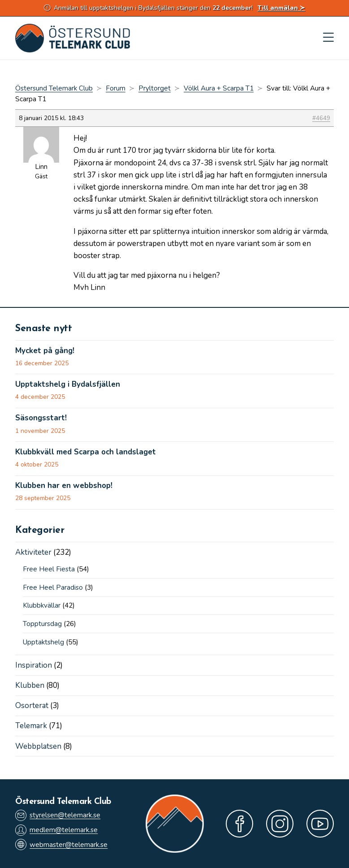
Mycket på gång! (45, 351)
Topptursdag (42, 624)
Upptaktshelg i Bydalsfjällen (68, 384)
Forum (116, 88)
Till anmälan (278, 8)
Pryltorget (155, 88)
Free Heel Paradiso (53, 587)
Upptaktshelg (43, 642)
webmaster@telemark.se (61, 844)
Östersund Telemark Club (54, 88)
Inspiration (34, 665)
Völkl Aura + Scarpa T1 (219, 88)
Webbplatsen (38, 746)
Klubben (30, 685)
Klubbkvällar (42, 605)
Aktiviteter (33, 552)
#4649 (321, 118)
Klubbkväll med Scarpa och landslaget (86, 452)
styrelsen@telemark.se (58, 815)
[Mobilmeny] (328, 38)
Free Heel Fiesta (49, 569)
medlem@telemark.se (56, 830)
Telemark (31, 726)
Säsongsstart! (41, 418)
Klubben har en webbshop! (64, 486)
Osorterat (32, 706)
